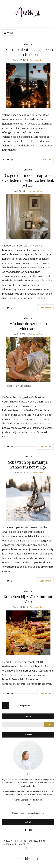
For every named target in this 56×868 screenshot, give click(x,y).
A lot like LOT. (28, 859)
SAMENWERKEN (37, 841)
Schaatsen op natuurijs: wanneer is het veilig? (28, 465)
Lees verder (45, 159)
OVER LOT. (25, 844)
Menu (9, 33)
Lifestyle (28, 44)
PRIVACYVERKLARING (15, 841)
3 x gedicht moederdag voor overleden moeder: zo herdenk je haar (28, 180)
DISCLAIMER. (10, 844)
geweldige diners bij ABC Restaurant (30, 670)
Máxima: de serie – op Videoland (28, 326)
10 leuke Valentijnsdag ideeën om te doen (28, 52)
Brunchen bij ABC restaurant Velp (28, 599)
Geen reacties (36, 60)
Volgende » (25, 705)
